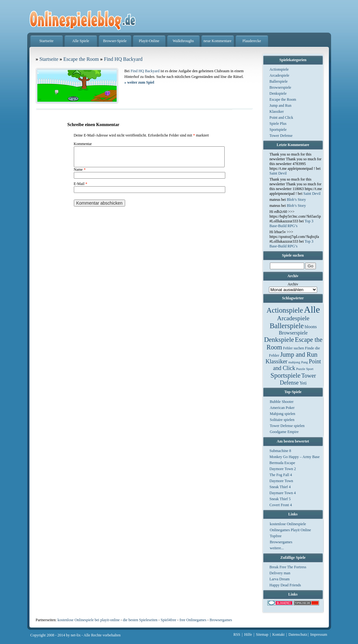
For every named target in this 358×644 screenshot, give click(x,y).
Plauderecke (252, 41)
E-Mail (81, 188)
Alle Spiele (81, 41)
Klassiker (277, 112)
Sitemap (262, 634)
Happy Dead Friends (285, 585)
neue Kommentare (217, 41)
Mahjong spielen (283, 414)
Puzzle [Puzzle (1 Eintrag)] (301, 369)
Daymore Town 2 (283, 469)
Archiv (293, 284)
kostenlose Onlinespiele (288, 524)
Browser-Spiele (115, 41)
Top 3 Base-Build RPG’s (292, 223)
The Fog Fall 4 (281, 475)
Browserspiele (281, 87)
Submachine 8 (280, 451)
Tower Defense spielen (287, 426)
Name (80, 173)
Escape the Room (283, 99)
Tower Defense (281, 136)
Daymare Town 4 (283, 493)
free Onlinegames (193, 620)
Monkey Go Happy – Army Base (295, 457)
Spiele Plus (278, 124)
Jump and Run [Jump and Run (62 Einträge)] (299, 354)
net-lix (76, 635)
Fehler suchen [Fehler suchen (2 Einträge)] (293, 348)
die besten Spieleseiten (140, 620)
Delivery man (280, 573)
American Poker (282, 408)
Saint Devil (278, 173)
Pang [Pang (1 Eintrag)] (304, 362)
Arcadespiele (280, 75)
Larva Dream (280, 579)
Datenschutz (298, 634)
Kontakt (278, 634)
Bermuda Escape (282, 463)
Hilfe (248, 634)
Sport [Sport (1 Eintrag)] (310, 369)
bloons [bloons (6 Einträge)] (311, 327)
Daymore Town (281, 481)
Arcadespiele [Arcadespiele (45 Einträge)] (293, 318)
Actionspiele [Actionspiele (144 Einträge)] (285, 310)
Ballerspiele (279, 81)
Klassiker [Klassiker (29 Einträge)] (276, 361)
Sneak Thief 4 (280, 487)
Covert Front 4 (281, 505)
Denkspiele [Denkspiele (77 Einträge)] (279, 340)
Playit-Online (149, 41)
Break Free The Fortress (288, 567)
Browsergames (281, 542)
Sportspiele (278, 130)
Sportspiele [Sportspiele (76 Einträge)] (286, 375)
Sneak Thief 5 (280, 499)
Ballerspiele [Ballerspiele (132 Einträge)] (287, 326)
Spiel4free (168, 620)
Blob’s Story (296, 200)
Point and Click (281, 118)
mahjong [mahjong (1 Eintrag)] (294, 362)
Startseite (46, 41)
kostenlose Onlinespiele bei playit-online (88, 620)
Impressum (319, 634)
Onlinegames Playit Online (291, 530)
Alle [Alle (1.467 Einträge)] (312, 309)
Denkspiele (278, 93)
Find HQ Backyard (123, 59)
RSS (237, 634)
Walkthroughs (183, 41)
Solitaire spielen (282, 420)
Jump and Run (281, 105)
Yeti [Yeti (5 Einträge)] (303, 383)
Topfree (276, 536)
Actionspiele (279, 69)
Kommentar (83, 144)
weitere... (277, 548)
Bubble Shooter (282, 402)
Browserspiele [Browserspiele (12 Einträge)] (293, 333)
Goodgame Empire (284, 432)
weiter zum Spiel (139, 82)
